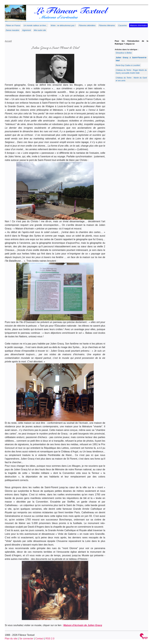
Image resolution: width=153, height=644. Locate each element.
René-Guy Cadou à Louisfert (128, 65)
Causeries (123, 25)
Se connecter (26, 639)
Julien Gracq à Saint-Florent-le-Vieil (131, 59)
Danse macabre (12, 30)
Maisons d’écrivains (139, 25)
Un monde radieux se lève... (35, 25)
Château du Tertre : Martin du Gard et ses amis (131, 79)
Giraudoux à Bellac (124, 53)
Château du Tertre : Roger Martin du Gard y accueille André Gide (131, 71)
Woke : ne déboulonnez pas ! (63, 25)
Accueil (8, 41)
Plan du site (11, 639)
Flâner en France (13, 25)
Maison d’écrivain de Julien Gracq (83, 625)
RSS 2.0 (50, 639)
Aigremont (26, 30)
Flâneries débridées (87, 25)
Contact (39, 639)
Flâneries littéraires (107, 25)
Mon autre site (40, 30)
